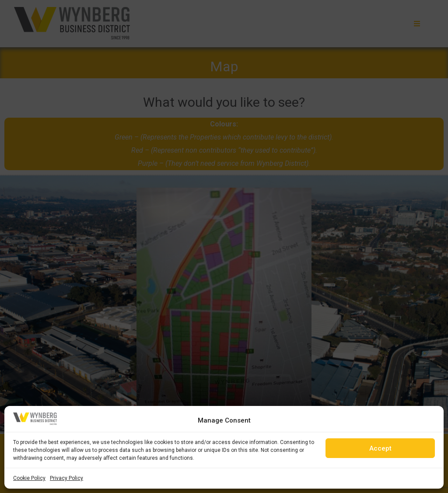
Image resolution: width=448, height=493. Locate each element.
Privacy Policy (66, 478)
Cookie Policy (29, 478)
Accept (380, 448)
